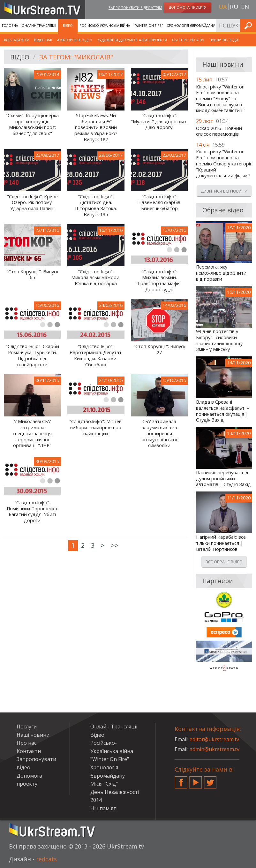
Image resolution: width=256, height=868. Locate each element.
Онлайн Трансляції (39, 26)
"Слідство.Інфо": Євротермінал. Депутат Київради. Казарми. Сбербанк (96, 355)
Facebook (181, 780)
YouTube (196, 780)
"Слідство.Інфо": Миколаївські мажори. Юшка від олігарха (96, 278)
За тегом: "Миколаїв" (76, 57)
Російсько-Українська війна (105, 26)
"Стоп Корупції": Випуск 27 (159, 350)
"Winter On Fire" (148, 26)
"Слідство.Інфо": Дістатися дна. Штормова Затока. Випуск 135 (96, 206)
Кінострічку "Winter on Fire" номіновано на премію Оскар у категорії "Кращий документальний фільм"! (224, 164)
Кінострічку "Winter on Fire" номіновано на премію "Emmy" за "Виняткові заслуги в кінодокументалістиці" (221, 99)
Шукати (249, 25)
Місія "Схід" (104, 784)
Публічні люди (224, 40)
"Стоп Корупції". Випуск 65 (32, 275)
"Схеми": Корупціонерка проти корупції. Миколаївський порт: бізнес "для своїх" (32, 125)
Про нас (26, 743)
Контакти (29, 751)
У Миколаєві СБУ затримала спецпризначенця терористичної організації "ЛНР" (32, 434)
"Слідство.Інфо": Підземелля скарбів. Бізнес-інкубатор (159, 203)
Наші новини (33, 735)
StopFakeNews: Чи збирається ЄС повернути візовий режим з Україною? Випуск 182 (96, 128)
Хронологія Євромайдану (191, 26)
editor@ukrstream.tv (214, 739)
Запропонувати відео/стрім (135, 8)
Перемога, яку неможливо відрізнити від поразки (221, 273)
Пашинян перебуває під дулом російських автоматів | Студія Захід (224, 479)
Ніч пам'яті (104, 808)
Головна (10, 26)
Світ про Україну (188, 40)
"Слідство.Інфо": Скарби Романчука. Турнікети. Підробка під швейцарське (32, 355)
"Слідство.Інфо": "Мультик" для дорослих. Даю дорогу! (159, 122)
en (245, 7)
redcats (46, 859)
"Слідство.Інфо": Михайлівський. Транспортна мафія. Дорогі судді (159, 281)
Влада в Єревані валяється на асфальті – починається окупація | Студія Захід (223, 411)
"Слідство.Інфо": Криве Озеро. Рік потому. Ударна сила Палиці (32, 203)
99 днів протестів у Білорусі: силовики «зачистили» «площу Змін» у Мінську (219, 340)
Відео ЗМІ (43, 40)
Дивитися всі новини (224, 191)
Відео (68, 26)
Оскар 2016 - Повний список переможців (219, 131)
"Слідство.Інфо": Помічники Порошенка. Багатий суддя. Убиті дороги (32, 512)
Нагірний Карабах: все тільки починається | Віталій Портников (221, 543)
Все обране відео (224, 562)
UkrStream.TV (16, 40)
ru (234, 7)
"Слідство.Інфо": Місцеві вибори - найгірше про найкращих (96, 427)
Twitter (210, 780)
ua (223, 7)
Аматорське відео (75, 40)
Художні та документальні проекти (132, 40)
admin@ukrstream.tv (215, 749)
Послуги (27, 727)
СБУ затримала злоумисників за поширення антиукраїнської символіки (159, 434)
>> (115, 545)
